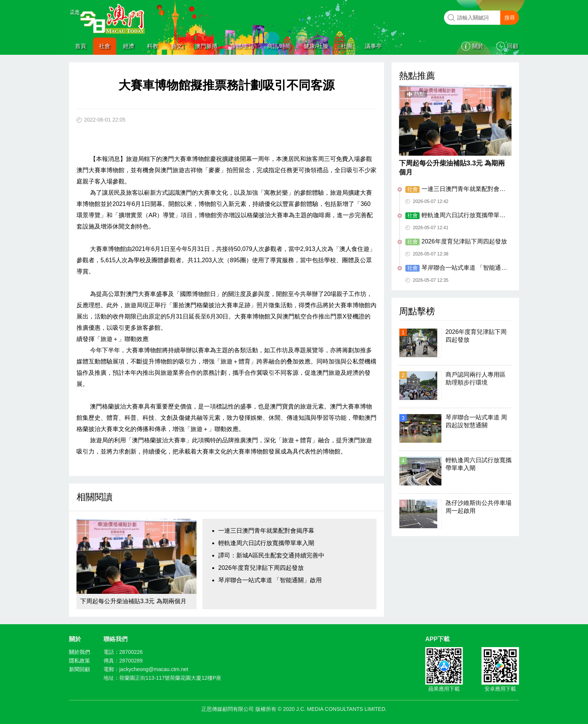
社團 (346, 46)
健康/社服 (316, 46)
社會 (105, 46)
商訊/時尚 (279, 46)
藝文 (177, 46)
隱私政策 (79, 661)
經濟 (129, 46)
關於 (478, 46)
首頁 (81, 46)
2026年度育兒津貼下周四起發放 (261, 568)
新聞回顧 (79, 669)
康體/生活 (242, 46)
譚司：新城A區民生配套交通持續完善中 (271, 555)
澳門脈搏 (206, 46)
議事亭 (373, 46)
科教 (153, 46)
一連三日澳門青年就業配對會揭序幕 (266, 531)
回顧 (513, 46)
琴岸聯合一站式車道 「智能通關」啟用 (270, 580)
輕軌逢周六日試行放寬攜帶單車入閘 (266, 543)
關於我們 (79, 652)
